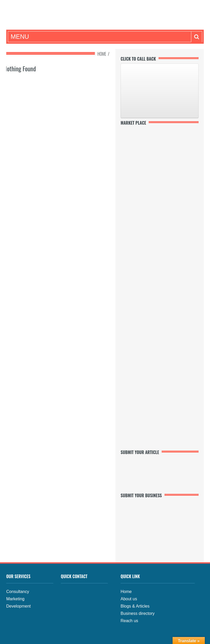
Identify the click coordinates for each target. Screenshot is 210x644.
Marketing (15, 599)
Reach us (129, 621)
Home (102, 54)
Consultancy (18, 592)
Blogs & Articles (135, 606)
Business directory (138, 613)
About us (129, 599)
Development (18, 606)
